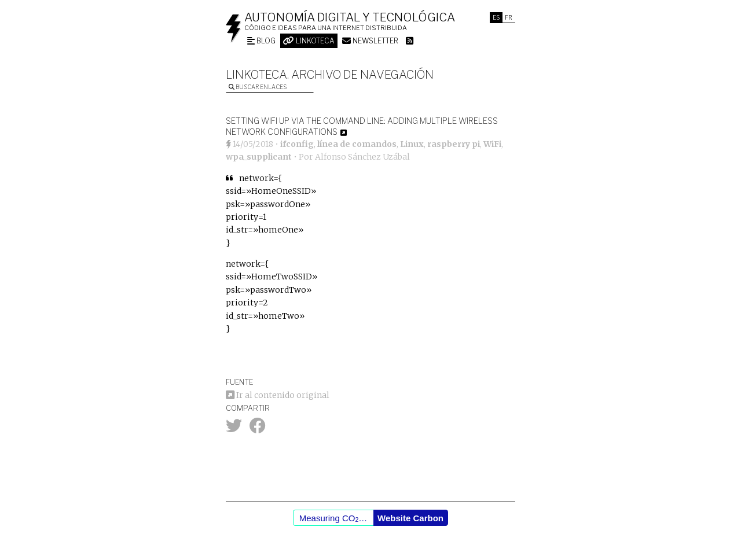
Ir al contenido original (278, 395)
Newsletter (370, 41)
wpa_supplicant (259, 157)
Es (496, 17)
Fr (509, 17)
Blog (261, 41)
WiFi (492, 144)
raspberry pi (454, 144)
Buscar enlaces (258, 87)
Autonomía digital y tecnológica (350, 17)
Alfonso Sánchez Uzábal (362, 157)
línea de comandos (357, 144)
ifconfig (297, 144)
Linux (412, 144)
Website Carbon (410, 518)
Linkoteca (309, 41)
